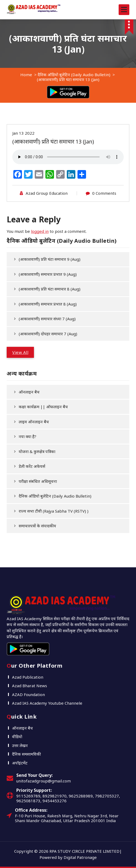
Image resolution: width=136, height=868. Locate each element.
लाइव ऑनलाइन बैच (34, 422)
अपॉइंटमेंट (20, 763)
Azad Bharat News (30, 686)
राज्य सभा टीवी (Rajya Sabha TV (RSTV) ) (54, 511)
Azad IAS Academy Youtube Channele (47, 703)
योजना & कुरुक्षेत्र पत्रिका (37, 451)
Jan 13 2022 (23, 133)
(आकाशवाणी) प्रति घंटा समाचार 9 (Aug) (50, 259)
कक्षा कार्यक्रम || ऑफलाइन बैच (43, 407)
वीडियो (17, 737)
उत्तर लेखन (20, 745)
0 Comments (104, 193)
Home (26, 75)
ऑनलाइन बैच (29, 392)
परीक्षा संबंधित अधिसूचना (38, 481)
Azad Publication (28, 677)
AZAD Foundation (28, 694)
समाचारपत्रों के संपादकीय (37, 526)
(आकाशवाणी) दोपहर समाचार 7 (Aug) (48, 334)
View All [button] (20, 352)
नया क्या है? (28, 436)
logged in (40, 231)
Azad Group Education (47, 193)
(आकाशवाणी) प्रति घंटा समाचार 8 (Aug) (50, 289)
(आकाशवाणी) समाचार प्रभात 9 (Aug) (48, 274)
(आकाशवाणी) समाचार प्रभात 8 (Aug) (48, 304)
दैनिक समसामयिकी (26, 754)
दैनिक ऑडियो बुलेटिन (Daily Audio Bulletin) (74, 75)
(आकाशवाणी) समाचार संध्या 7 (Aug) (47, 319)
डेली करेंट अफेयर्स (32, 466)
